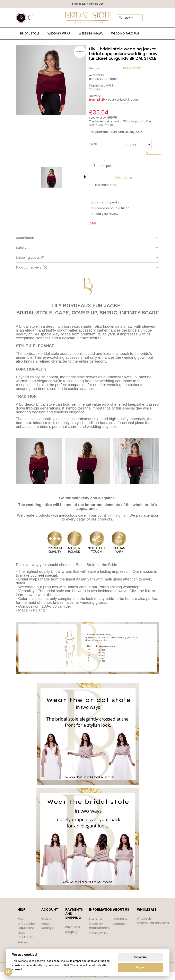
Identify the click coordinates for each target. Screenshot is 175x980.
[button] (85, 177)
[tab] (88, 238)
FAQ (20, 919)
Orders (46, 919)
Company (120, 919)
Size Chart (96, 919)
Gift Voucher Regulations (27, 926)
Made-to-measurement (99, 926)
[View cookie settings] (8, 972)
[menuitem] (30, 33)
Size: (93, 144)
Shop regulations (26, 935)
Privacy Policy (99, 933)
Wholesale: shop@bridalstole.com (153, 921)
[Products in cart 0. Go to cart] (156, 18)
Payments (73, 927)
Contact (119, 924)
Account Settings (47, 926)
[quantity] (94, 166)
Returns (23, 942)
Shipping (71, 932)
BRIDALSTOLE (132, 68)
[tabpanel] (88, 584)
